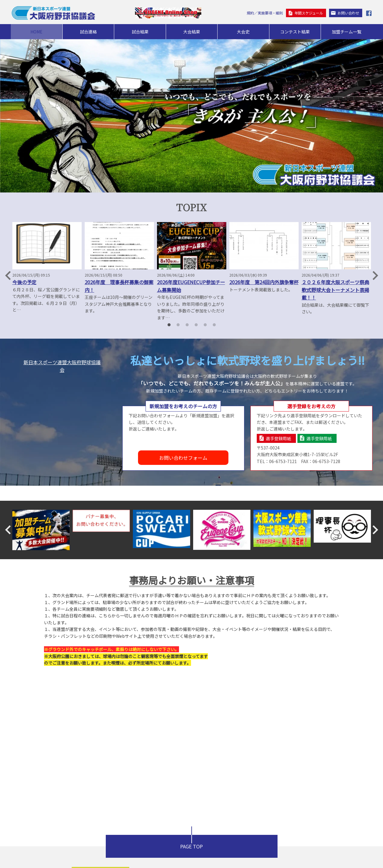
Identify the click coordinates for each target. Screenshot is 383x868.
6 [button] (214, 325)
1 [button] (169, 325)
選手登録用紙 (278, 438)
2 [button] (178, 325)
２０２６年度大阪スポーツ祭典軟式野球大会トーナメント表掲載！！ (335, 290)
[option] (47, 268)
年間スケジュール (309, 13)
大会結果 (192, 32)
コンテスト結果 (295, 32)
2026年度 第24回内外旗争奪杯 (264, 282)
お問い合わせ (348, 13)
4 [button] (196, 325)
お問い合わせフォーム (183, 458)
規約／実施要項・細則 (265, 13)
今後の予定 (24, 282)
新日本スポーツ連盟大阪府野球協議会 (62, 366)
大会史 (243, 32)
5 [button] (205, 325)
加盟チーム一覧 (347, 32)
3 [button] (187, 325)
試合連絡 (88, 32)
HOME (36, 32)
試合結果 (140, 32)
